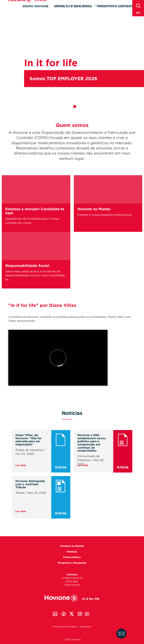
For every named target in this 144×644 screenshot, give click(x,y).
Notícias (60, 5)
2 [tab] (75, 107)
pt (138, 13)
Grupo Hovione (36, 12)
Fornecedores (72, 557)
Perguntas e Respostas (72, 563)
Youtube (87, 614)
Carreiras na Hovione (106, 5)
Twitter (72, 614)
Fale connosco (121, 634)
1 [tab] (69, 107)
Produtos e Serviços (115, 12)
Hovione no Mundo (80, 5)
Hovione (27, 5)
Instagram (80, 614)
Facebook (64, 614)
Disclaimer (86, 627)
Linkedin (55, 614)
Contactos (128, 5)
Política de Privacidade (65, 627)
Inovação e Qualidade (73, 12)
